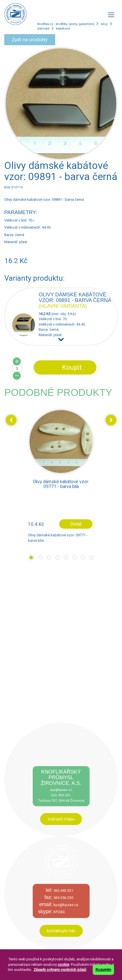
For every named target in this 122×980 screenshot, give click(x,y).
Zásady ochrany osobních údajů (60, 970)
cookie (63, 965)
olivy (104, 24)
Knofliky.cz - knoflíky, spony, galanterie (66, 24)
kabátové (63, 28)
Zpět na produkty (30, 40)
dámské (43, 28)
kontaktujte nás (61, 931)
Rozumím (103, 970)
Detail (76, 524)
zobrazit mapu (61, 819)
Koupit (72, 367)
